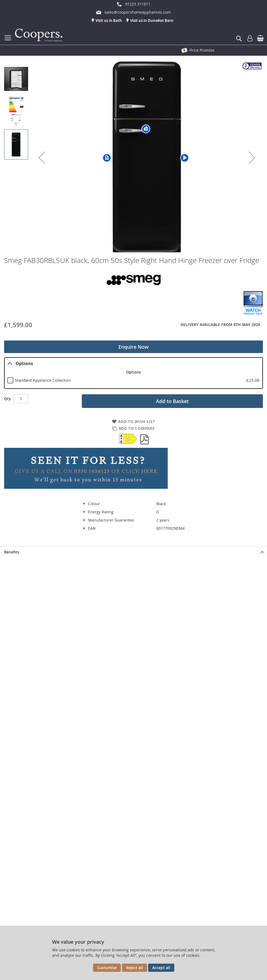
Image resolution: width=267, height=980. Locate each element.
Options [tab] (20, 363)
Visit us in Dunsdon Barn (151, 20)
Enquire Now (133, 347)
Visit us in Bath (108, 20)
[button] (42, 158)
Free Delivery (74, 50)
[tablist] (133, 373)
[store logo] (40, 35)
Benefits (12, 552)
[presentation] (133, 552)
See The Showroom (202, 50)
